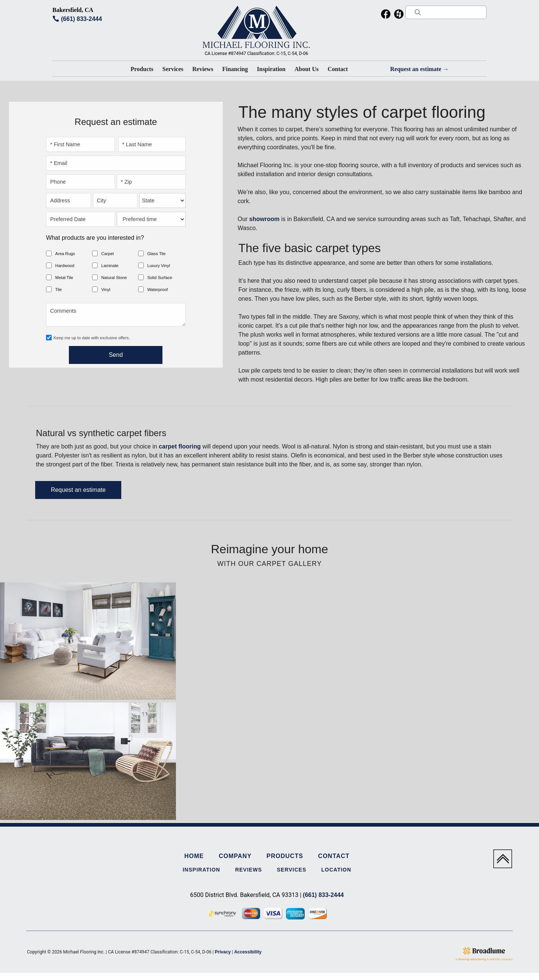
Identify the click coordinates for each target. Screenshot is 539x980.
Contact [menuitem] (334, 856)
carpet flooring (180, 446)
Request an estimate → (419, 69)
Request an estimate (78, 490)
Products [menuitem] (285, 856)
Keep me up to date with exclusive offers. (92, 338)
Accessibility (248, 952)
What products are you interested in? (95, 238)
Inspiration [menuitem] (201, 870)
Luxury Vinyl (159, 266)
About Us (307, 69)
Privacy (223, 952)
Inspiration (271, 69)
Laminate (110, 266)
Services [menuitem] (292, 870)
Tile (59, 290)
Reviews (203, 69)
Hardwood (65, 266)
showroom (264, 219)
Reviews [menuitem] (249, 870)
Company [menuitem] (235, 856)
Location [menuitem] (336, 870)
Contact (338, 69)
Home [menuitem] (194, 856)
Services (173, 69)
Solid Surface (160, 278)
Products (142, 69)
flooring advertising (472, 959)
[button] (142, 71)
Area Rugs (65, 254)
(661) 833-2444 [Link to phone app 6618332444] (81, 19)
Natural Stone (114, 278)
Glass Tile (156, 254)
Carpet (107, 254)
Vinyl (106, 290)
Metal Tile (64, 278)
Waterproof (157, 290)
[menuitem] (386, 15)
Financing (235, 69)
